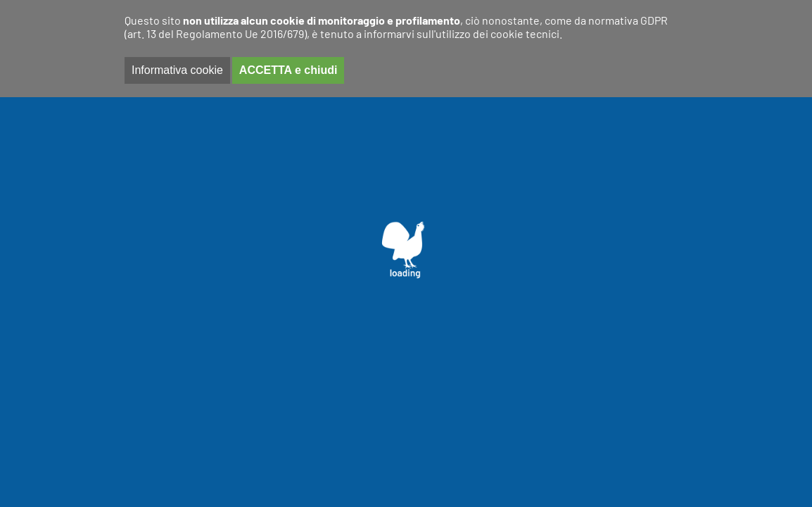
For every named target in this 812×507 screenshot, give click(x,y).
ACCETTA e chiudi (288, 70)
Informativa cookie (177, 70)
